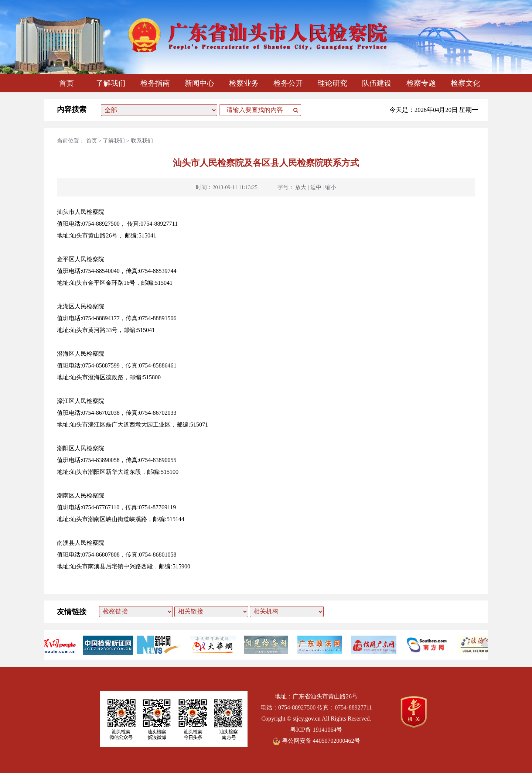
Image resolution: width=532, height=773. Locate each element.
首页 (66, 83)
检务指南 (155, 83)
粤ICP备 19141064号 (316, 730)
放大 (301, 187)
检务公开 (288, 83)
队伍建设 (377, 83)
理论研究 (332, 83)
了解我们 (111, 83)
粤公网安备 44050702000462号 (316, 741)
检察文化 (465, 83)
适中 (316, 187)
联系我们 (142, 141)
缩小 (331, 187)
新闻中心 (199, 83)
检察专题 (421, 83)
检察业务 (244, 83)
